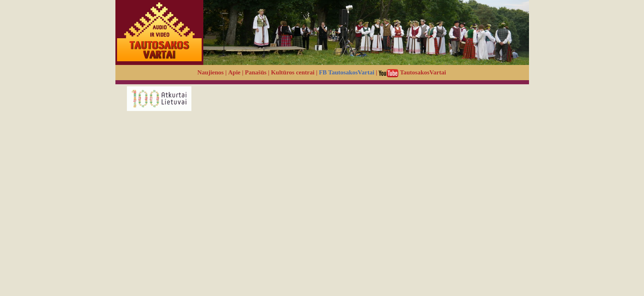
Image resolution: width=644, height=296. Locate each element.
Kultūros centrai (293, 72)
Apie (235, 72)
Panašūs (256, 72)
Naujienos (211, 72)
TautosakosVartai (412, 72)
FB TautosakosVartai (346, 72)
